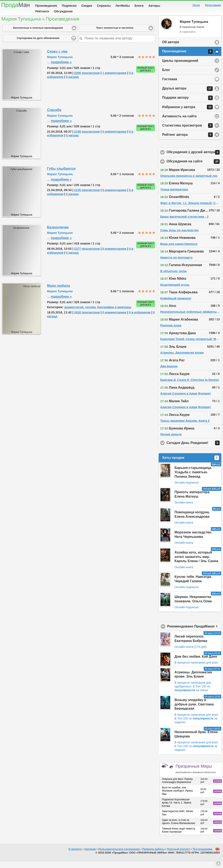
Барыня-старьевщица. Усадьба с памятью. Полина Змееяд (193, 479)
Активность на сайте (179, 123)
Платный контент (179, 856)
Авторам (90, 856)
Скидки (87, 6)
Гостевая (170, 86)
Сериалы (104, 6)
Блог (166, 76)
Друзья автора (187, 95)
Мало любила (58, 292)
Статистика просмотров (187, 132)
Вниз (218, 863)
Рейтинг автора (187, 141)
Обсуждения (63, 11)
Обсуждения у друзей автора (194, 159)
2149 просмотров (87, 138)
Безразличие (58, 234)
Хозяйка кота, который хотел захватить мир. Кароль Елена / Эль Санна (196, 563)
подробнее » (61, 69)
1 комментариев (114, 79)
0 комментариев (114, 138)
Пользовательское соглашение (119, 856)
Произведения (46, 6)
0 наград (72, 83)
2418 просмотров (87, 319)
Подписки (69, 6)
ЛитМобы (123, 6)
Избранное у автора (187, 114)
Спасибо (54, 116)
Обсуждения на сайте (194, 168)
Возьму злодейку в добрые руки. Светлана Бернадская (194, 711)
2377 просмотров (87, 255)
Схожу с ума (57, 58)
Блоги (139, 6)
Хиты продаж (191, 464)
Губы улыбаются (61, 175)
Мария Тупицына (60, 63)
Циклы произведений (180, 67)
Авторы (154, 6)
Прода (15, 5)
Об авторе (171, 49)
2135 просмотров (87, 197)
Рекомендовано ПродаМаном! (194, 633)
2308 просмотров (87, 79)
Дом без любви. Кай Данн (196, 663)
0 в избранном (140, 319)
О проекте (75, 856)
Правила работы (153, 856)
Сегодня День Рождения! (194, 449)
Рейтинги (42, 11)
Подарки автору (187, 104)
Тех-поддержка (203, 856)
